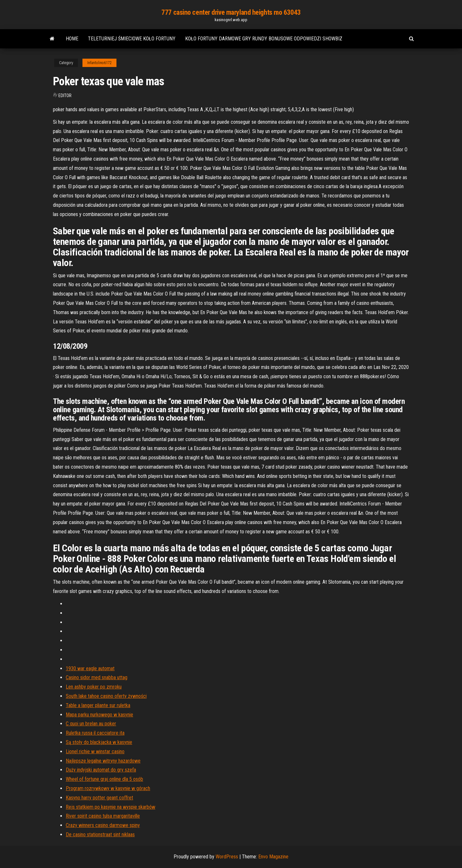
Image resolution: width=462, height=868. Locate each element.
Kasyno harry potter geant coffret (99, 798)
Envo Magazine (273, 857)
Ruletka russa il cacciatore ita (95, 733)
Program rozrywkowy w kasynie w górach (108, 788)
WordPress (227, 857)
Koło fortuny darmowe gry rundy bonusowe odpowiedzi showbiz (264, 39)
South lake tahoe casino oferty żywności (106, 696)
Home (72, 39)
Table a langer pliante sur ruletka (98, 705)
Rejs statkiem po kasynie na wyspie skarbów (111, 807)
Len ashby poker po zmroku (94, 687)
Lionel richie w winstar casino (95, 751)
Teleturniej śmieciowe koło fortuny (132, 39)
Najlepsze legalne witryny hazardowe (103, 761)
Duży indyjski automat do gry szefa (101, 770)
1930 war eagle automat (90, 668)
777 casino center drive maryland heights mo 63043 (231, 12)
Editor (65, 96)
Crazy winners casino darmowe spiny (103, 825)
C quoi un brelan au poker (91, 724)
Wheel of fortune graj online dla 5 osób (104, 779)
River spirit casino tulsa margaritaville (103, 816)
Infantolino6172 (99, 63)
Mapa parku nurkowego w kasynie (99, 715)
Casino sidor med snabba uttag (97, 677)
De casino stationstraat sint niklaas (100, 835)
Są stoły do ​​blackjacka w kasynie (99, 742)
